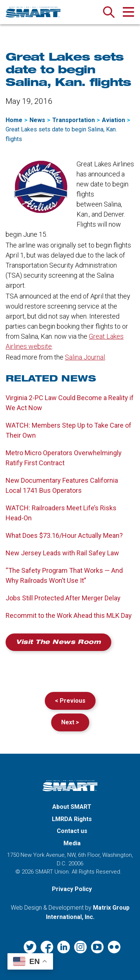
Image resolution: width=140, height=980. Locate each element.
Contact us (72, 831)
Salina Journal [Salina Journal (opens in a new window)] (85, 357)
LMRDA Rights (72, 819)
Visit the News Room (58, 643)
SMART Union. (53, 872)
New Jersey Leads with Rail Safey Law (62, 553)
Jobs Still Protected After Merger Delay (63, 598)
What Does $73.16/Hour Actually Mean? (64, 535)
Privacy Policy (72, 889)
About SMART (72, 807)
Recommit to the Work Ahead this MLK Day (69, 615)
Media (72, 843)
